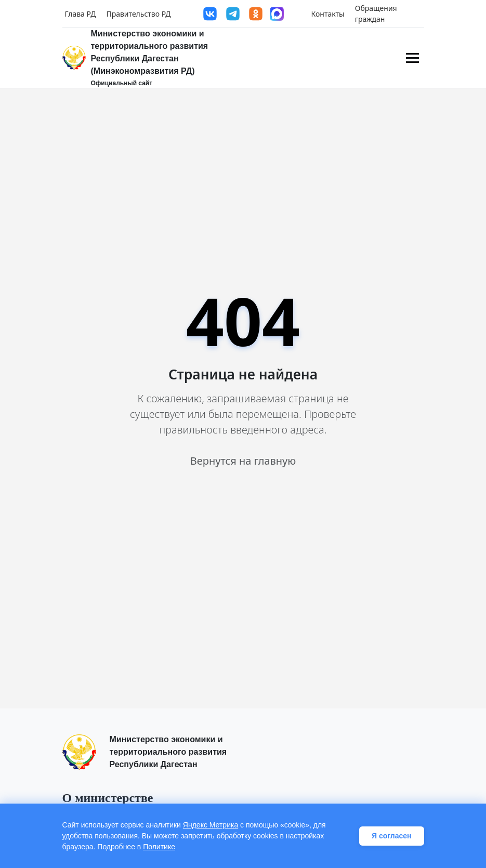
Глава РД (81, 14)
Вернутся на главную (243, 461)
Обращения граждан (376, 14)
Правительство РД (138, 14)
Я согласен (391, 836)
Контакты (328, 14)
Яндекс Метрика (211, 825)
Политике (159, 847)
